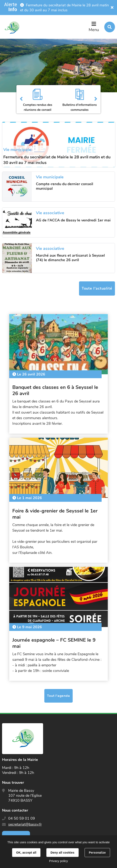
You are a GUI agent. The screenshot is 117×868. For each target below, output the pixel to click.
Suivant (96, 99)
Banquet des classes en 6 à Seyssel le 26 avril (55, 390)
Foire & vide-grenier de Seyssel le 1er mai (55, 514)
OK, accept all (26, 853)
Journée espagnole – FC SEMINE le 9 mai (54, 643)
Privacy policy (58, 861)
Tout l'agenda (58, 696)
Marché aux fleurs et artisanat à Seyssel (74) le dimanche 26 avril (70, 258)
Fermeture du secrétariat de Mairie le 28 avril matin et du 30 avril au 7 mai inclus (64, 8)
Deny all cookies (62, 853)
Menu (94, 30)
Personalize (97, 853)
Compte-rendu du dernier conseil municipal (65, 186)
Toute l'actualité (97, 288)
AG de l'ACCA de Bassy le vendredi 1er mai (73, 220)
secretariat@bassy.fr (25, 824)
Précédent (21, 99)
